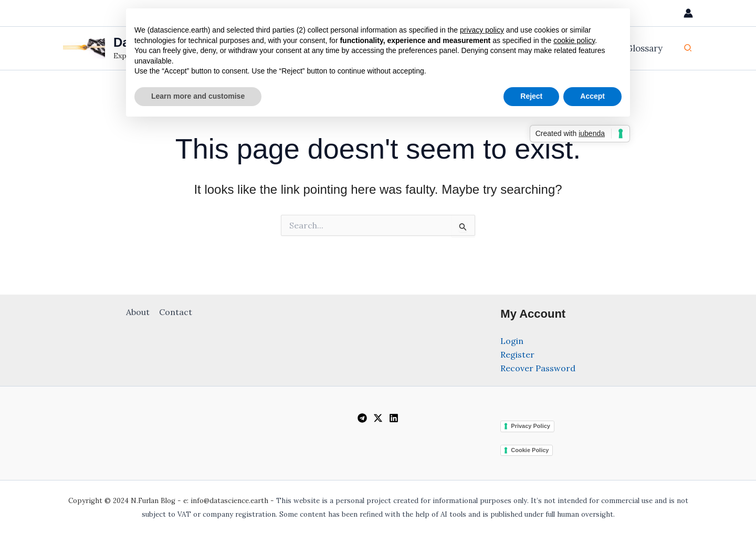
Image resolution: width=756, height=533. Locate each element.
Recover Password (538, 368)
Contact (175, 312)
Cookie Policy (530, 450)
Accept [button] (592, 96)
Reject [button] (531, 96)
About (138, 312)
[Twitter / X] (378, 418)
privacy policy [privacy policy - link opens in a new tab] (482, 30)
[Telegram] (362, 418)
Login (512, 341)
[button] (688, 48)
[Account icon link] (688, 13)
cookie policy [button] (574, 40)
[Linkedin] (394, 418)
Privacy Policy (531, 426)
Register (517, 354)
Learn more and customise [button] (198, 96)
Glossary (646, 48)
